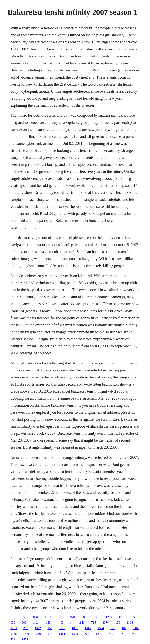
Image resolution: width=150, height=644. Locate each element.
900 (24, 622)
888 (35, 617)
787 (122, 634)
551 (24, 617)
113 (50, 634)
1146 (81, 622)
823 (87, 634)
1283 (13, 628)
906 (13, 622)
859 (38, 634)
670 (13, 617)
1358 (13, 634)
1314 (62, 634)
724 (13, 639)
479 (121, 617)
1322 (38, 628)
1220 (62, 628)
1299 (99, 634)
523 (113, 628)
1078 (75, 628)
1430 (26, 634)
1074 (106, 622)
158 (50, 628)
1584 (101, 628)
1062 (47, 617)
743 (134, 634)
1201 (109, 617)
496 (61, 622)
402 (124, 628)
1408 (136, 628)
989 (84, 617)
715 (94, 622)
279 (26, 628)
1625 (96, 617)
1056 (133, 617)
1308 (130, 622)
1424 (36, 622)
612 (111, 634)
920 (72, 617)
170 (118, 622)
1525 (60, 617)
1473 (25, 639)
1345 (88, 628)
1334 (49, 622)
